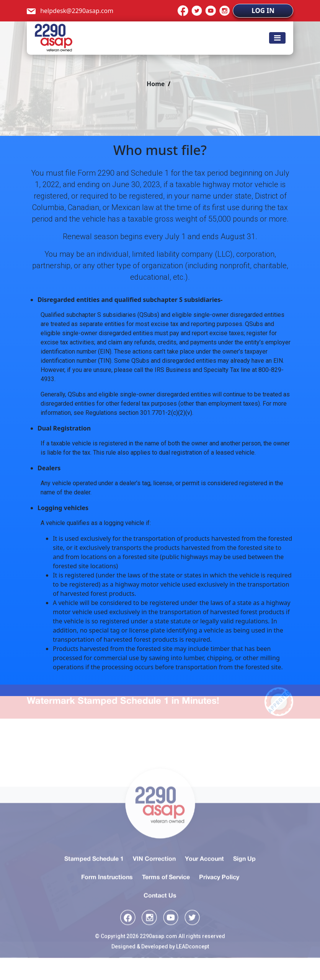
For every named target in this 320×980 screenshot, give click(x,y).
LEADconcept (193, 962)
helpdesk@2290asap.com (70, 11)
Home (156, 84)
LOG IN (263, 11)
